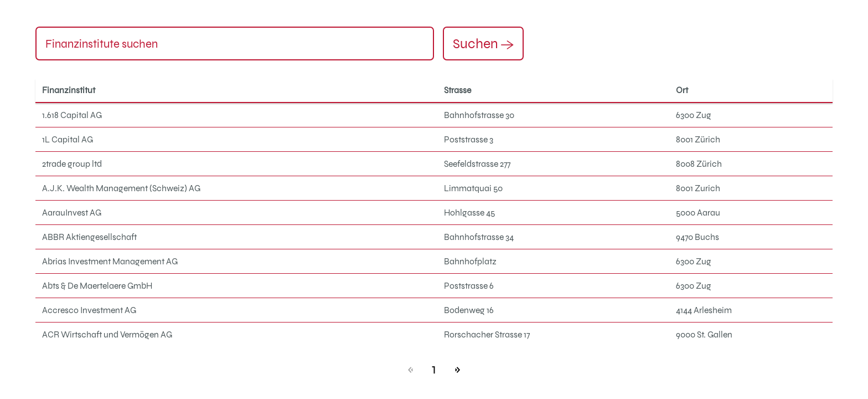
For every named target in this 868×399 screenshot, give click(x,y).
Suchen (483, 43)
